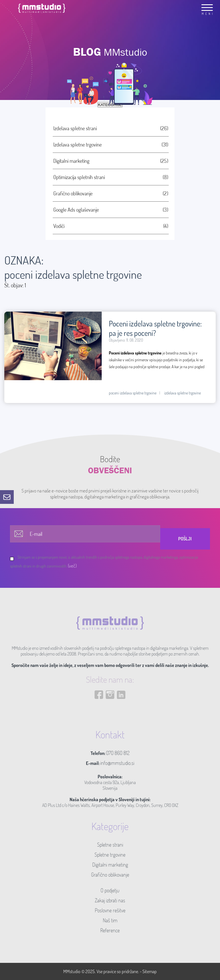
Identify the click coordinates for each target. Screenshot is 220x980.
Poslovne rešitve (110, 910)
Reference (110, 930)
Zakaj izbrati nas (110, 900)
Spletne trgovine (110, 855)
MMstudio (72, 971)
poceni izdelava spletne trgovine (133, 393)
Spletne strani (110, 845)
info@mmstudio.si (117, 763)
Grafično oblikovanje (110, 875)
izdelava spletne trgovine (182, 393)
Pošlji (185, 539)
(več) (72, 566)
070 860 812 (118, 753)
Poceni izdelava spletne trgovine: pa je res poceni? (155, 328)
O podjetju (110, 890)
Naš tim (110, 920)
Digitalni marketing (110, 865)
